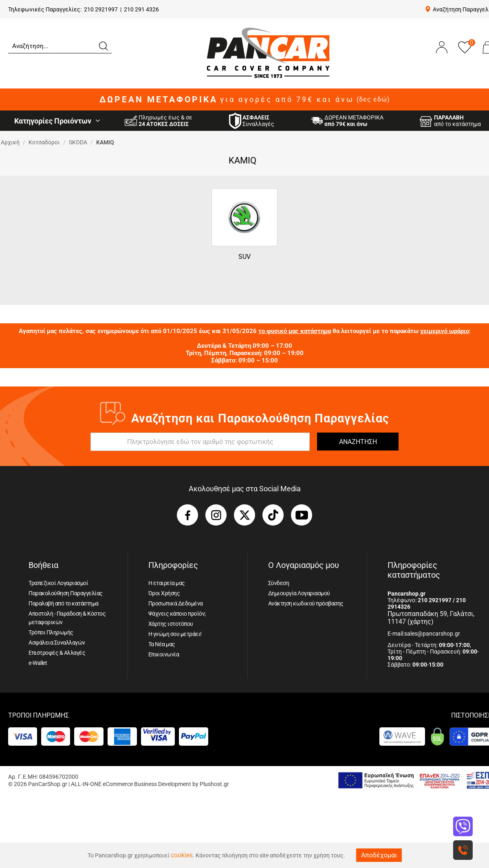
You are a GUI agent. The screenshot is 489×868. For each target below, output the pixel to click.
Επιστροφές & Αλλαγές (57, 653)
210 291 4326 (141, 9)
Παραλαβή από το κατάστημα (64, 603)
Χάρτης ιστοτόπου (171, 624)
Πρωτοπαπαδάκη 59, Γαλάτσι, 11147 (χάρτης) (431, 618)
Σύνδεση (279, 583)
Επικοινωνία (164, 654)
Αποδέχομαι (379, 855)
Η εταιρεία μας (167, 583)
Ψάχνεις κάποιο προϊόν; (177, 614)
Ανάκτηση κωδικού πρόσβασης (306, 603)
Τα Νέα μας (162, 644)
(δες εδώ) (373, 99)
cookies (182, 855)
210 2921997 (101, 9)
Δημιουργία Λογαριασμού (299, 593)
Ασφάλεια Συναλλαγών (57, 643)
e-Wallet (38, 663)
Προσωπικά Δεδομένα (176, 603)
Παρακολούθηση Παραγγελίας (66, 593)
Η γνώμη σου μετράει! (175, 634)
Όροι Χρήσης (164, 593)
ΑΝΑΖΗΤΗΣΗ (358, 442)
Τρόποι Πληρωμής (51, 632)
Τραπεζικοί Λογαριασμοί (58, 583)
